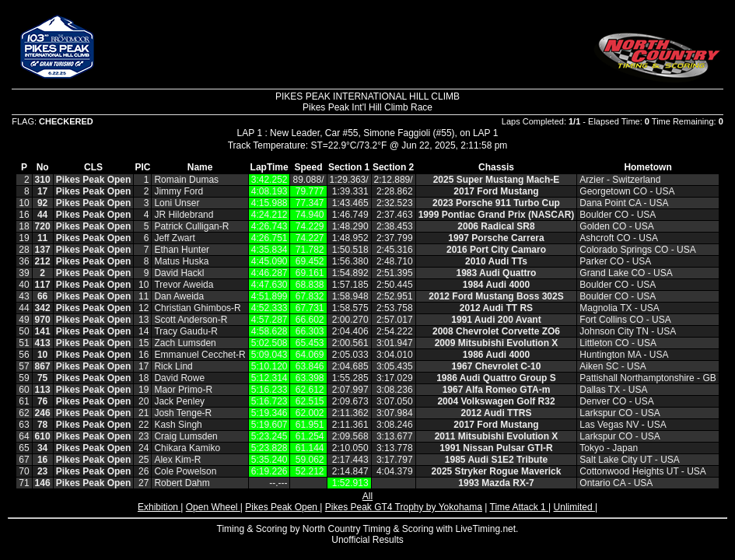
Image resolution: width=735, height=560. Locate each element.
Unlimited (574, 507)
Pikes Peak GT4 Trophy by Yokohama (404, 507)
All (367, 496)
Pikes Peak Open (282, 507)
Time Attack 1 (520, 507)
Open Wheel (213, 507)
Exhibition (159, 507)
